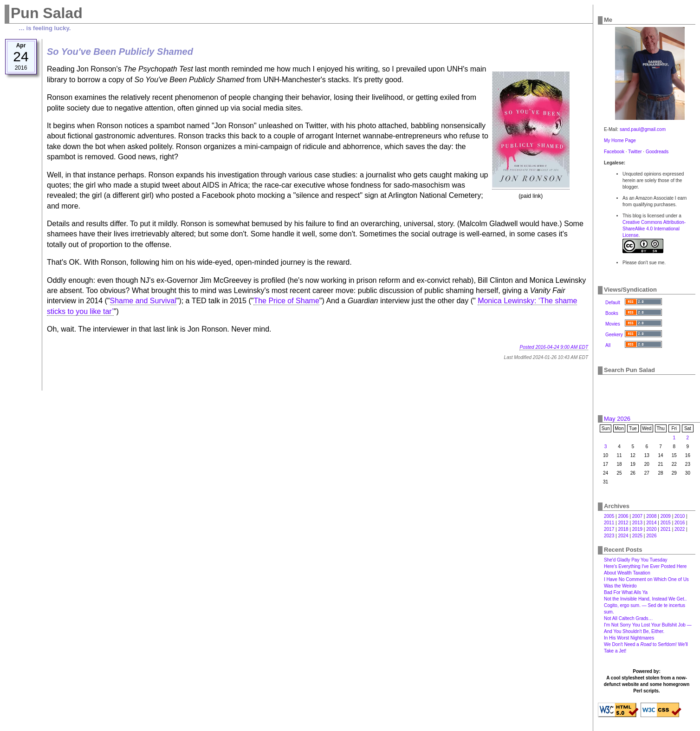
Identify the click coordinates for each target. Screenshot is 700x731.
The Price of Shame (286, 301)
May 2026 (617, 419)
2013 (637, 523)
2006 (623, 516)
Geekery (614, 335)
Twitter (635, 152)
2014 (651, 523)
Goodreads (657, 152)
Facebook (614, 152)
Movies (613, 324)
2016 (680, 523)
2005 (609, 516)
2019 (637, 529)
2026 (651, 536)
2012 (623, 523)
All (608, 345)
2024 (623, 536)
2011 (609, 523)
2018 (623, 529)
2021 (666, 529)
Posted (554, 347)
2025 (637, 536)
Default (613, 303)
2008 (651, 516)
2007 (637, 516)
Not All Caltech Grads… (629, 618)
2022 (680, 529)
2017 (609, 529)
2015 (666, 523)
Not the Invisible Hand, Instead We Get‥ (645, 599)
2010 (680, 516)
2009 (666, 516)
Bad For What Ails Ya (626, 592)
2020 (651, 529)
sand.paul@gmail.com (643, 129)
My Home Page (620, 140)
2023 (609, 536)
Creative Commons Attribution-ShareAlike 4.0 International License (654, 229)
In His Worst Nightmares (629, 638)
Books (612, 313)
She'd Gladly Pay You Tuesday (635, 560)
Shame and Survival (143, 301)
